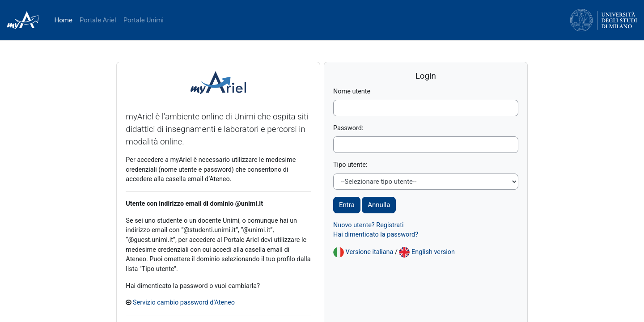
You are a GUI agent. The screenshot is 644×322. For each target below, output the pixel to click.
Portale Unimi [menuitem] (144, 20)
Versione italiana (371, 254)
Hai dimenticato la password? (377, 237)
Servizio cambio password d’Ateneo (201, 305)
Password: (349, 129)
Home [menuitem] (63, 20)
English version (436, 254)
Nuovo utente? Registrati (370, 226)
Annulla (379, 206)
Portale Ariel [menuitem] (98, 20)
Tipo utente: (351, 166)
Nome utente (352, 92)
